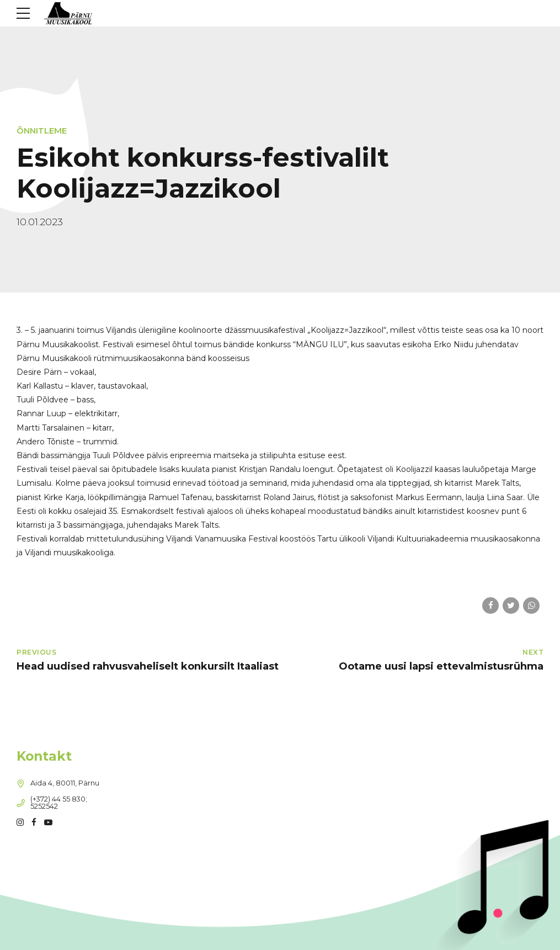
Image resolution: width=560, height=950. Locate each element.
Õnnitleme (42, 131)
